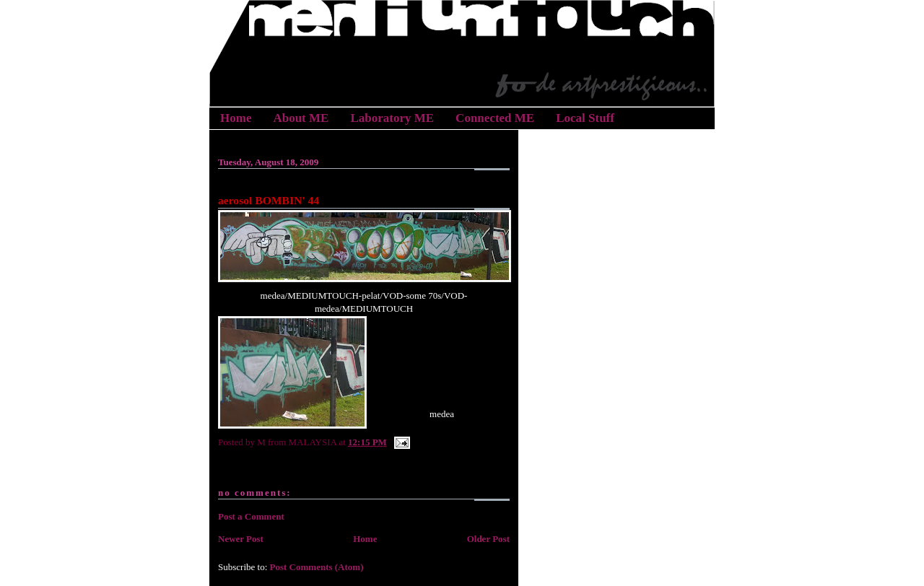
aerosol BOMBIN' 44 (269, 200)
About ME (301, 118)
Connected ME (495, 118)
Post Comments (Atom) (317, 567)
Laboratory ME (392, 118)
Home (236, 118)
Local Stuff (585, 118)
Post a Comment (251, 516)
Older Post (488, 539)
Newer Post (241, 539)
